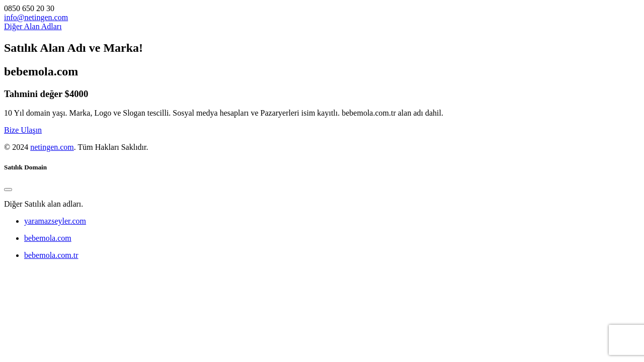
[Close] (8, 190)
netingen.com (52, 147)
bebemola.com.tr (51, 255)
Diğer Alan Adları (33, 26)
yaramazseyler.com (55, 221)
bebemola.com (48, 238)
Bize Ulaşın (23, 130)
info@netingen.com (36, 17)
